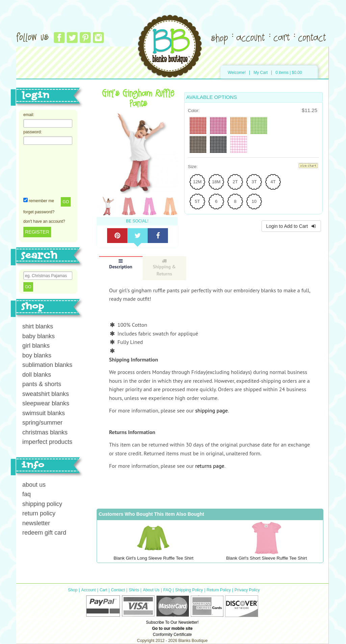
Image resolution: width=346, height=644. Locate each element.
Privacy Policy (247, 590)
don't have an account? (44, 221)
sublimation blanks (47, 365)
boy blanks (37, 355)
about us (34, 485)
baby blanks (39, 336)
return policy (39, 513)
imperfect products (47, 442)
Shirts (134, 590)
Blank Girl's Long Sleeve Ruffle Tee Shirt (154, 558)
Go (66, 202)
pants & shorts (42, 384)
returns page (210, 466)
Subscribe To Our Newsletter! (172, 622)
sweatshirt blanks (46, 394)
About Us (151, 590)
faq (27, 494)
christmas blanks (45, 432)
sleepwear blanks (46, 403)
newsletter (36, 523)
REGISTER (37, 232)
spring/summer (42, 423)
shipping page (212, 410)
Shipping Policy (189, 590)
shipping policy (42, 504)
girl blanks (36, 346)
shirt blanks (38, 326)
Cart (104, 590)
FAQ (167, 590)
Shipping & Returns (164, 268)
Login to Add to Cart (291, 226)
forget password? (39, 212)
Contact (118, 590)
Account (88, 590)
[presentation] (51, 170)
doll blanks (37, 375)
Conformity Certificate (172, 635)
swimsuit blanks (44, 413)
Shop (73, 590)
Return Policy (219, 590)
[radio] (198, 126)
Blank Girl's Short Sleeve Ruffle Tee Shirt (266, 558)
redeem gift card (44, 533)
